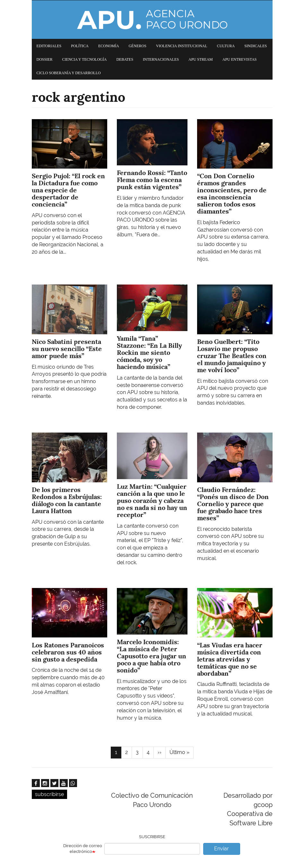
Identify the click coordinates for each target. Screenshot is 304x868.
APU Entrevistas (240, 59)
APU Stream (201, 59)
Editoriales (49, 46)
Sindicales (256, 46)
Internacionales (161, 59)
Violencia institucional (182, 46)
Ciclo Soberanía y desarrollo (69, 73)
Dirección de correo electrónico (83, 849)
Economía (109, 46)
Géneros (138, 46)
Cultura (226, 46)
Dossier (45, 59)
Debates (125, 59)
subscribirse (49, 794)
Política (80, 46)
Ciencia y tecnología (85, 59)
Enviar (221, 849)
